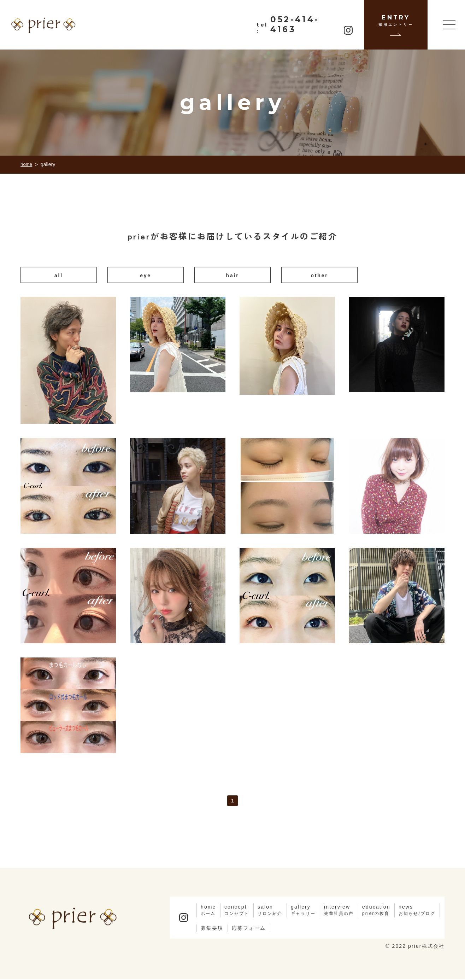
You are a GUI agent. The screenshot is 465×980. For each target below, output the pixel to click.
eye (146, 276)
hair (232, 276)
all (59, 276)
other (320, 276)
